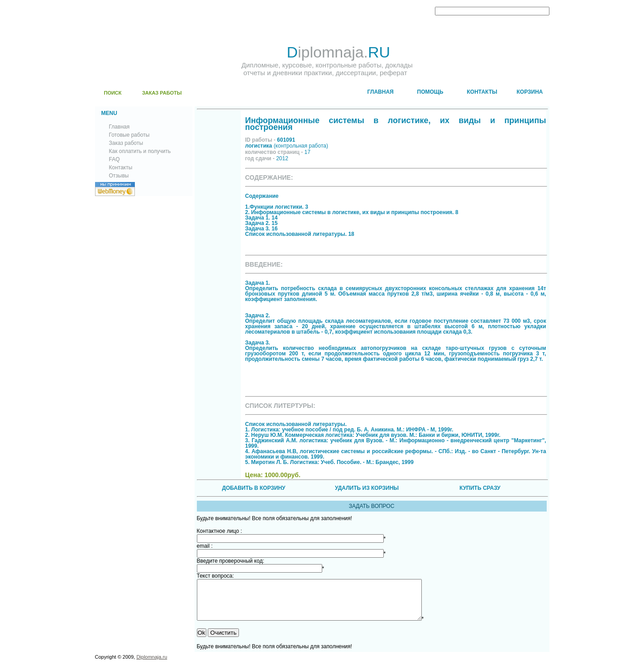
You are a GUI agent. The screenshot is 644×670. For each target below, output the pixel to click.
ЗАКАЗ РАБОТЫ (162, 93)
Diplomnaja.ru (152, 665)
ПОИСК (113, 93)
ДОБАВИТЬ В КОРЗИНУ (253, 488)
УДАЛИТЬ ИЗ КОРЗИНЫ (367, 488)
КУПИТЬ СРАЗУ (480, 488)
